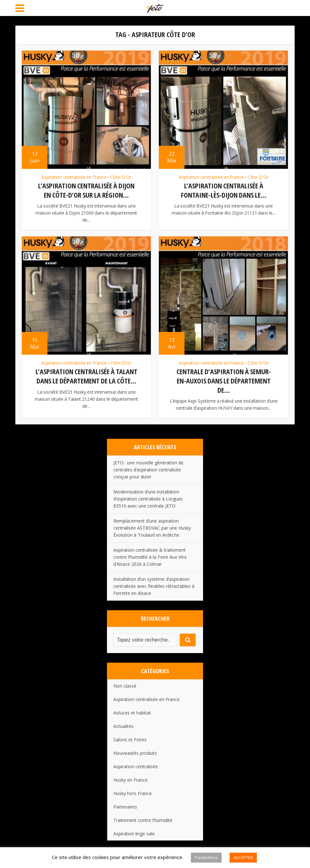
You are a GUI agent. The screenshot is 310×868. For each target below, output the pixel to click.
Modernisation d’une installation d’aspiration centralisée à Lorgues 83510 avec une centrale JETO (148, 499)
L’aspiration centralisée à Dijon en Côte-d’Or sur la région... (86, 190)
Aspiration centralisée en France (74, 177)
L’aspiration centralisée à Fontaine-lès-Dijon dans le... (224, 190)
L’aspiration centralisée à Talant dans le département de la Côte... (86, 376)
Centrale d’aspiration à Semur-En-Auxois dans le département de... (224, 380)
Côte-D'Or (121, 177)
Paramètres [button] (206, 857)
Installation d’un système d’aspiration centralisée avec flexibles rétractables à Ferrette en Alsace (154, 586)
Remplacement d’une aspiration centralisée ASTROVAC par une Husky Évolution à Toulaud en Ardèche (152, 528)
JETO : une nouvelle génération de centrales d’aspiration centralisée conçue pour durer (148, 470)
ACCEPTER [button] (243, 857)
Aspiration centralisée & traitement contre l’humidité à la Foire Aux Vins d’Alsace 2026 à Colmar (150, 557)
